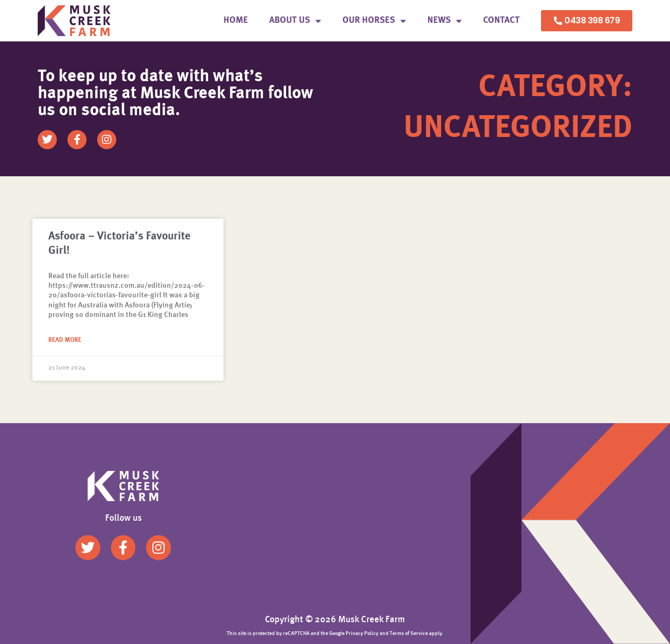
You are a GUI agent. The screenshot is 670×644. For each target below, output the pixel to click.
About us (295, 21)
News (445, 21)
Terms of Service (409, 633)
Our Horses (374, 21)
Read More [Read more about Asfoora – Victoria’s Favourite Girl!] (65, 340)
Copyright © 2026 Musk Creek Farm (335, 620)
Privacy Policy (362, 633)
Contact (501, 20)
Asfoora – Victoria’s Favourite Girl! (119, 244)
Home (236, 20)
